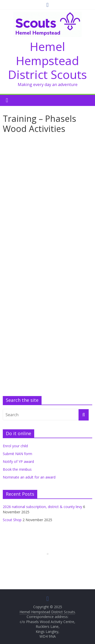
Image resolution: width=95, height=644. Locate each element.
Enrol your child (15, 446)
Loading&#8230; (48, 265)
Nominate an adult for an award (29, 477)
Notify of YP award (18, 461)
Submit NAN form (17, 454)
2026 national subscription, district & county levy (42, 507)
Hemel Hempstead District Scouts (48, 60)
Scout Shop (12, 520)
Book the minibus (17, 469)
